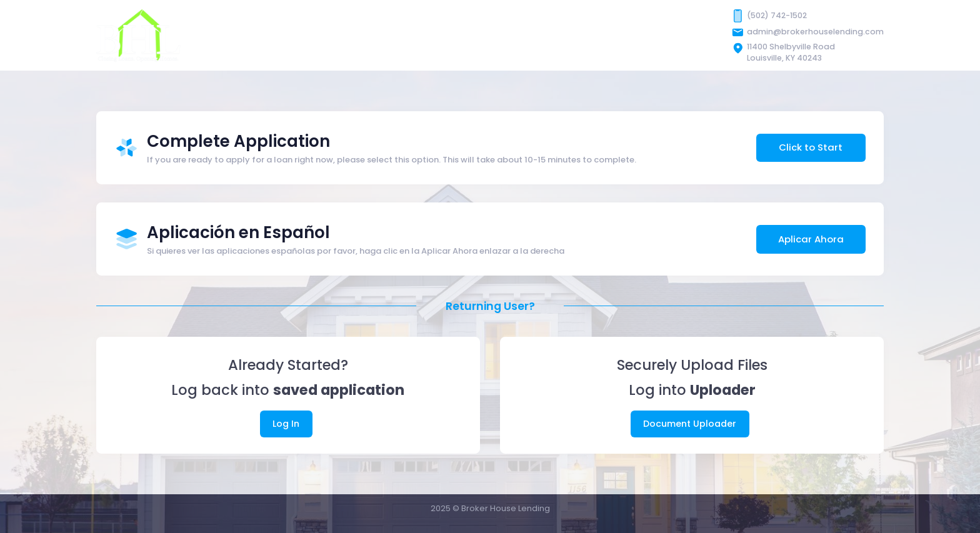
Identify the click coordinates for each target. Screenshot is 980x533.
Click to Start (811, 147)
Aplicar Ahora (811, 239)
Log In (286, 424)
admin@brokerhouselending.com (815, 32)
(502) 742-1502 (777, 15)
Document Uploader (690, 424)
